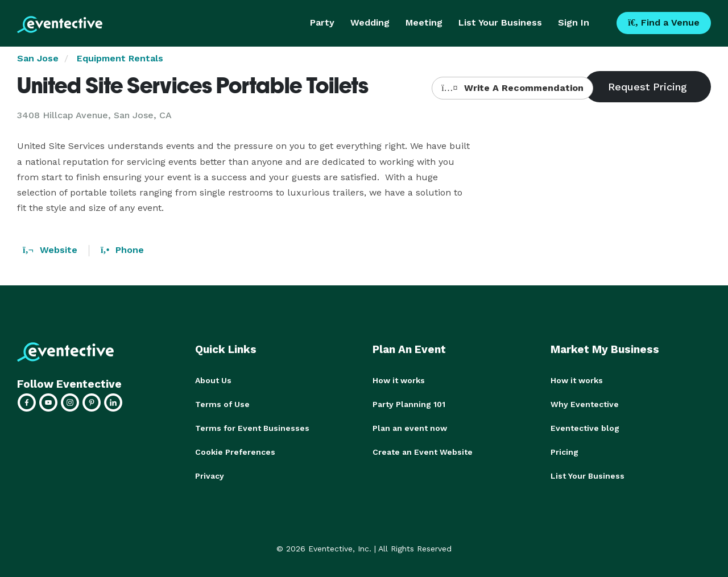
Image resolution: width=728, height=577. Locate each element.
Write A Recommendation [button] (512, 88)
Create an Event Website (423, 452)
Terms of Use (222, 404)
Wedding (370, 22)
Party (322, 22)
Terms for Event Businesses (252, 428)
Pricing (564, 452)
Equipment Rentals (120, 58)
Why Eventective (585, 404)
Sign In (574, 22)
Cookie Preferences (235, 452)
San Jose (38, 58)
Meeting (424, 22)
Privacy (210, 476)
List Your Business (500, 22)
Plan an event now (410, 428)
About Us (213, 380)
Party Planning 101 (409, 404)
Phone (122, 250)
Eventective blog (585, 428)
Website (50, 250)
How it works (399, 380)
